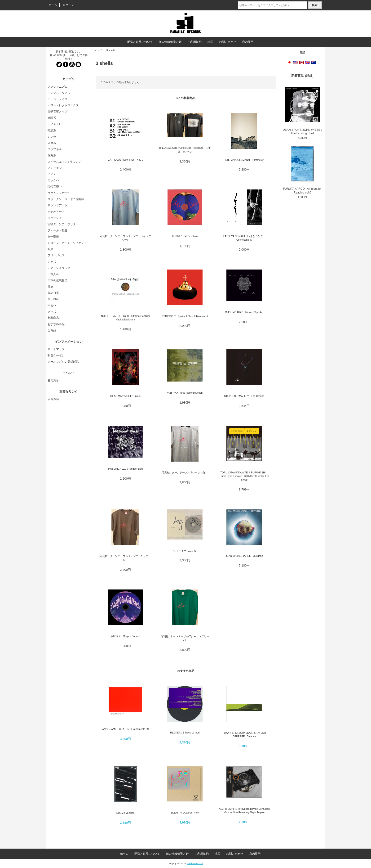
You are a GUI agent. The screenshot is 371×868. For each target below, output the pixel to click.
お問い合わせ (228, 42)
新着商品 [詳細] (302, 76)
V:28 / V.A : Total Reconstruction (185, 393)
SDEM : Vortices (126, 813)
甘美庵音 (53, 380)
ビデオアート (56, 212)
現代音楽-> (55, 187)
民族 (50, 287)
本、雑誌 (53, 299)
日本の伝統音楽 (57, 280)
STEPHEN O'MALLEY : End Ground (244, 396)
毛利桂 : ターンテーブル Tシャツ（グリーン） (185, 638)
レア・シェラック (59, 268)
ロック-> (53, 180)
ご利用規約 (194, 42)
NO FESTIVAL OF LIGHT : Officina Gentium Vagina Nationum (125, 318)
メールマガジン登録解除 (63, 362)
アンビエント (56, 168)
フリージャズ (56, 255)
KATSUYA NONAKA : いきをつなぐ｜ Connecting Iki (244, 238)
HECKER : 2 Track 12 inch (185, 733)
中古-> (52, 306)
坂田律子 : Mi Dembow (185, 236)
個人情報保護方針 (170, 42)
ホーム (53, 5)
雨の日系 (53, 293)
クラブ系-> (55, 149)
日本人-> (53, 274)
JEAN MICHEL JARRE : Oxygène (244, 556)
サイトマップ (56, 349)
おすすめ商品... (57, 324)
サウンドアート (57, 205)
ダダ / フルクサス (59, 193)
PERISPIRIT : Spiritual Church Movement (185, 316)
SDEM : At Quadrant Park (185, 813)
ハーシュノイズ (57, 99)
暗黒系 (52, 130)
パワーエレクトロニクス (63, 105)
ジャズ (52, 262)
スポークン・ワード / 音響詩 (66, 199)
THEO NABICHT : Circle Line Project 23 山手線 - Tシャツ (185, 150)
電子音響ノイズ (57, 112)
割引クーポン (56, 355)
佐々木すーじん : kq (185, 551)
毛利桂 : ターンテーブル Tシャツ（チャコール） (125, 558)
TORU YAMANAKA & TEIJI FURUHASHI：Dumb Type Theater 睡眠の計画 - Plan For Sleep (244, 476)
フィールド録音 (57, 230)
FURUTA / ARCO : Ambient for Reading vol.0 (302, 170)
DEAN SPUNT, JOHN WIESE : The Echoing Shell (302, 111)
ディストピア (56, 124)
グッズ (52, 312)
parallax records (195, 863)
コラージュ (55, 218)
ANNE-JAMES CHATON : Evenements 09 (126, 729)
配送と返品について (140, 42)
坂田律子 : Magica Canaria (126, 636)
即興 (50, 249)
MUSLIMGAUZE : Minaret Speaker (244, 312)
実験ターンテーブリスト (63, 224)
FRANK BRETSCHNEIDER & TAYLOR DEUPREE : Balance (244, 735)
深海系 (52, 155)
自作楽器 (53, 237)
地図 (210, 42)
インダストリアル (59, 93)
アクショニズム (57, 87)
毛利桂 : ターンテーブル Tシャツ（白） (185, 472)
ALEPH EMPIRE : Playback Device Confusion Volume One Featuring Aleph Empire (244, 811)
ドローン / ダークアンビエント (67, 243)
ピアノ (52, 174)
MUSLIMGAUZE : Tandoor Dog (125, 469)
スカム (52, 143)
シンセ (52, 137)
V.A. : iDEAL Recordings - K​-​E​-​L (125, 160)
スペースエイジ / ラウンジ (64, 162)
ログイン (68, 5)
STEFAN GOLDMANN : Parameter (244, 160)
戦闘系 (52, 118)
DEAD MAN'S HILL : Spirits (125, 396)
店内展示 (248, 42)
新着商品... (54, 318)
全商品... (53, 330)
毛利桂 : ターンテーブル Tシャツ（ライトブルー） (125, 238)
